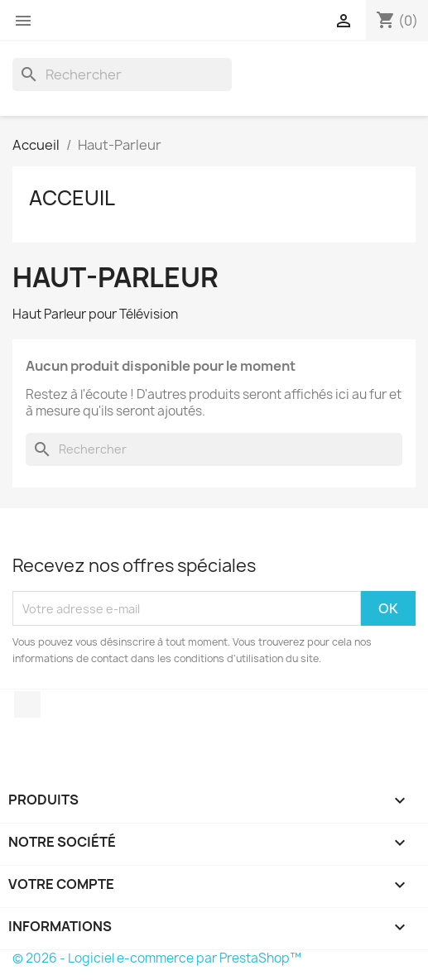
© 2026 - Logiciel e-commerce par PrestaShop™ (157, 958)
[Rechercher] (122, 74)
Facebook (27, 704)
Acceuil (72, 198)
